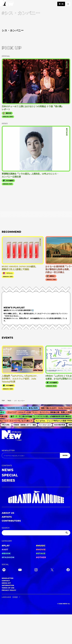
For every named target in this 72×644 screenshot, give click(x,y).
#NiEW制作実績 (60, 425)
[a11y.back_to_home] (7, 4)
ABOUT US (8, 513)
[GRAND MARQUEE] (36, 497)
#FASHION (8, 557)
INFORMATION (8, 585)
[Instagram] (36, 570)
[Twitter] (52, 570)
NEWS (8, 470)
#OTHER (41, 557)
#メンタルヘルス (46, 425)
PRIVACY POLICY (9, 590)
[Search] (36, 533)
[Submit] (67, 533)
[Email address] (31, 455)
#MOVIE (41, 550)
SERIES (8, 480)
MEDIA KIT (6, 583)
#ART (5, 550)
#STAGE (41, 553)
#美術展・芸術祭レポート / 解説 (25, 425)
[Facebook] (68, 570)
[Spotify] (4, 570)
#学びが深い (7, 425)
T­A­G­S (9, 401)
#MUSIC (41, 546)
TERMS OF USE (8, 588)
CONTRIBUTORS (11, 521)
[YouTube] (20, 570)
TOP (3, 401)
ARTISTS (7, 517)
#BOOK (6, 553)
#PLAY (6, 546)
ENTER (65, 455)
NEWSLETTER (8, 451)
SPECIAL (10, 475)
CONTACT (6, 581)
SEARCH (6, 528)
